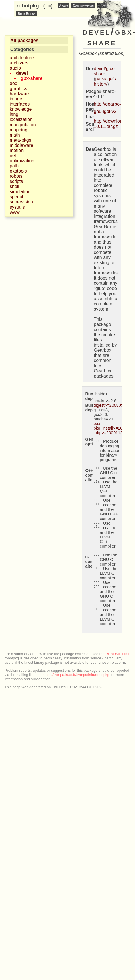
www (15, 212)
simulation (20, 192)
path (14, 166)
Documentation (83, 6)
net (13, 156)
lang (14, 114)
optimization (22, 161)
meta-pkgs (20, 140)
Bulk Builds (27, 14)
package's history (105, 81)
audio (15, 68)
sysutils (17, 207)
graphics (18, 89)
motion (17, 150)
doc (13, 83)
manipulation (23, 125)
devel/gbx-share (104, 71)
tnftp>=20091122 (109, 433)
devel (22, 73)
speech (17, 197)
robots (16, 176)
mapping (18, 130)
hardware (19, 94)
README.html (117, 654)
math (15, 135)
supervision (21, 202)
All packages (24, 40)
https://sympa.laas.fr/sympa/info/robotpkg (76, 675)
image (16, 99)
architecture (22, 58)
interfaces (20, 104)
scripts (16, 181)
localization (21, 119)
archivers (19, 63)
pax (97, 424)
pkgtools (18, 171)
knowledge (21, 109)
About (63, 6)
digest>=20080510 (110, 405)
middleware (21, 145)
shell (14, 186)
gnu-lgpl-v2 (105, 111)
